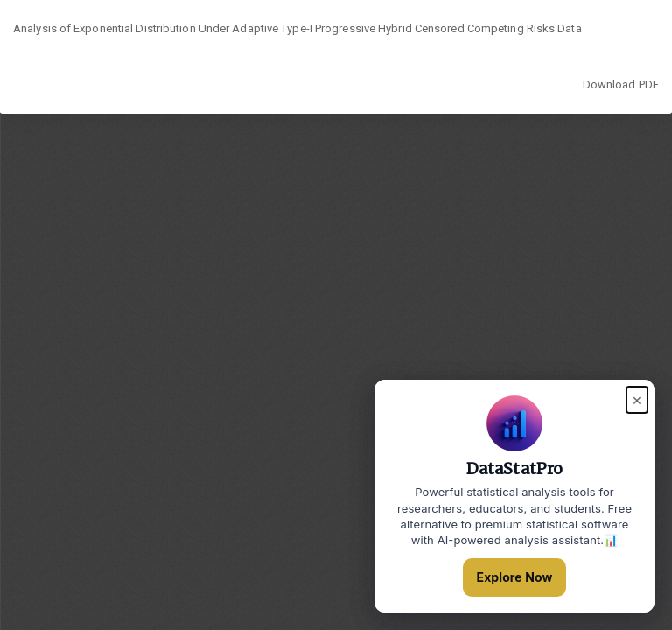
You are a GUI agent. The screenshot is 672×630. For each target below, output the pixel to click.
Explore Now (515, 577)
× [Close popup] (637, 399)
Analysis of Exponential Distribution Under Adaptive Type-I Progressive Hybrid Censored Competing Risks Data (297, 28)
